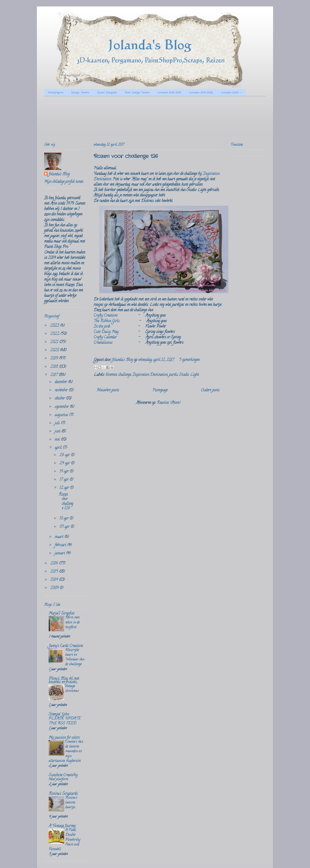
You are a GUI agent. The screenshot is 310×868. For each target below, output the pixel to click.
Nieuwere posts (108, 390)
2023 (55, 326)
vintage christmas (72, 689)
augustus (62, 415)
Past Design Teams (137, 93)
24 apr (65, 464)
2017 (54, 375)
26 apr (65, 455)
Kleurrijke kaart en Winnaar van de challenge (75, 657)
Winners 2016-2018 (169, 93)
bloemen (111, 375)
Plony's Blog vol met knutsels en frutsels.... (64, 681)
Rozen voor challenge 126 (126, 156)
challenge (125, 375)
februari (61, 545)
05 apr (65, 527)
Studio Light (189, 375)
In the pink (102, 327)
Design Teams (80, 93)
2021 (55, 342)
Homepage (160, 390)
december (61, 382)
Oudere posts (210, 390)
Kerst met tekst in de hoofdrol (72, 622)
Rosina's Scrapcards (63, 794)
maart (60, 537)
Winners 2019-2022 (201, 93)
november (62, 390)
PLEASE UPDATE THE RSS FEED (65, 721)
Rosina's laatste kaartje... (71, 803)
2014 (55, 580)
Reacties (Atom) (169, 403)
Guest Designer (107, 93)
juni (58, 432)
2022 (55, 334)
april (59, 448)
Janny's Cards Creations (66, 646)
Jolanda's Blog (59, 175)
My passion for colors (64, 738)
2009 (55, 588)
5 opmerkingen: (189, 360)
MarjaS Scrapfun (61, 614)
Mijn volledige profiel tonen (64, 182)
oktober (60, 399)
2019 (55, 359)
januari (60, 554)
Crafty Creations (106, 316)
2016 (55, 564)
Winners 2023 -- (231, 93)
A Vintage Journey (62, 826)
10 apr (64, 519)
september (62, 407)
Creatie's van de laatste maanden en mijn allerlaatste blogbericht (66, 752)
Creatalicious (103, 343)
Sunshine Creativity (63, 775)
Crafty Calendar (105, 338)
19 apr (65, 472)
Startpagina (56, 93)
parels (173, 375)
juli (58, 423)
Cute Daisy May (106, 332)
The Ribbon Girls (107, 321)
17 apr (64, 480)
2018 (55, 367)
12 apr (65, 488)
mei (58, 440)
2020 (55, 350)
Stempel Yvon (59, 715)
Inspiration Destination (150, 375)
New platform (58, 779)
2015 (55, 572)
